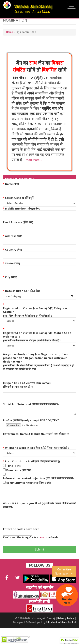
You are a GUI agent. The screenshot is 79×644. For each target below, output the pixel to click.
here (41, 537)
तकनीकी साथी (39, 601)
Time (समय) (13, 466)
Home (9, 32)
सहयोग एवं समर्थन (40, 587)
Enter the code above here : (22, 529)
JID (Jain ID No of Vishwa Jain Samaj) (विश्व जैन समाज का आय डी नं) (27, 385)
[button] (33, 160)
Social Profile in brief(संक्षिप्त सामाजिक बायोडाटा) (31, 404)
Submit (40, 549)
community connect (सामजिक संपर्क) (28, 483)
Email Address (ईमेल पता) (18, 222)
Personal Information (20, 179)
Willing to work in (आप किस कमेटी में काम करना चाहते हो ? (37, 448)
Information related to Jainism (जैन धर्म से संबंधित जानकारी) (38, 478)
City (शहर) (11, 277)
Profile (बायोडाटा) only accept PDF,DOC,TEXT (31, 420)
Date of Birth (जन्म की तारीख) (22, 291)
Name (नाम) (12, 184)
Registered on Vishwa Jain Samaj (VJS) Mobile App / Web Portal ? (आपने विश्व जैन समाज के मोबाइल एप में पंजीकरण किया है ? (37, 337)
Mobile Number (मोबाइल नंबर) (23, 209)
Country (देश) (13, 250)
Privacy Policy (66, 618)
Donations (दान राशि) (19, 470)
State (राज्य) (12, 263)
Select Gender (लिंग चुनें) (20, 198)
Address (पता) (14, 236)
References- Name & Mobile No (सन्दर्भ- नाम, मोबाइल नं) (36, 434)
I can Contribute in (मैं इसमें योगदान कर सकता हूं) (32, 461)
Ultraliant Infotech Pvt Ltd (61, 622)
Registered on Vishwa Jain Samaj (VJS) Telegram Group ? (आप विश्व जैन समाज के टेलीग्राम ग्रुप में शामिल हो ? (35, 312)
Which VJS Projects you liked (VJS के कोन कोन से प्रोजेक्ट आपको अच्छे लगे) (39, 505)
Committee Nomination (64, 571)
